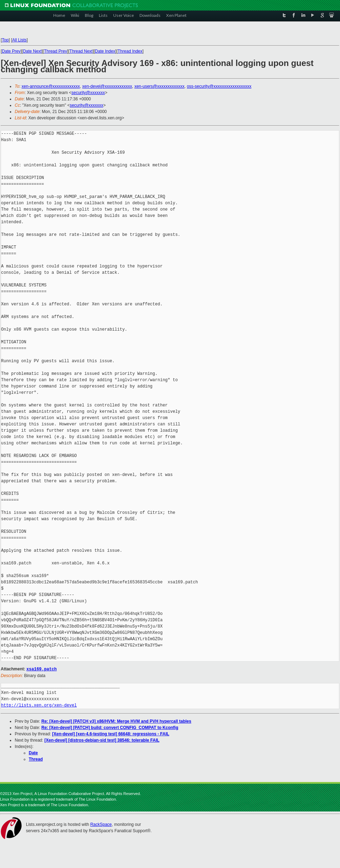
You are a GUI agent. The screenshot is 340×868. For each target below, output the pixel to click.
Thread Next (81, 51)
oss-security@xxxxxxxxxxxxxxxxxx (219, 86)
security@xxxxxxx (88, 93)
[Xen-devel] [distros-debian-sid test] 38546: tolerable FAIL (102, 740)
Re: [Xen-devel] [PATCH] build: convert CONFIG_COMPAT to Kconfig (110, 727)
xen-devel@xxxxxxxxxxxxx (107, 86)
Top (5, 40)
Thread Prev (55, 51)
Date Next (32, 51)
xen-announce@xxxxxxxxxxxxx (51, 86)
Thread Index (130, 51)
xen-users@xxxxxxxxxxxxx (159, 86)
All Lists (19, 40)
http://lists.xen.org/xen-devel (39, 705)
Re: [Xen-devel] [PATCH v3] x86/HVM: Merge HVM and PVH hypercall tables (116, 721)
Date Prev (11, 51)
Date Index (105, 51)
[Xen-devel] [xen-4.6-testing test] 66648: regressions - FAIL (111, 734)
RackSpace (101, 824)
